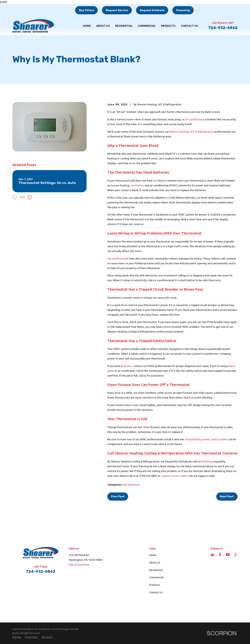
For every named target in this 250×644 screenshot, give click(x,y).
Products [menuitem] (168, 26)
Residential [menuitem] (124, 26)
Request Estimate (152, 10)
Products (155, 585)
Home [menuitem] (87, 26)
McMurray (207, 461)
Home (153, 555)
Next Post (227, 496)
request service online (174, 476)
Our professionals (118, 258)
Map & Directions (79, 565)
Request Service (117, 10)
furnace (127, 366)
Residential (156, 570)
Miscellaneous (131, 485)
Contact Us (156, 592)
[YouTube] (228, 554)
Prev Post (118, 496)
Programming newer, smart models (207, 439)
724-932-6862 (223, 28)
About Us (155, 562)
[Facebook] (220, 554)
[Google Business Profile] (212, 554)
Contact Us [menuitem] (189, 26)
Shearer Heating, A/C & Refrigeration (192, 132)
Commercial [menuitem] (147, 26)
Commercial (156, 577)
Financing (183, 10)
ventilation (137, 185)
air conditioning (195, 119)
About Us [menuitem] (103, 26)
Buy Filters (86, 10)
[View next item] (30, 197)
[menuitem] (17, 637)
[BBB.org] (236, 554)
